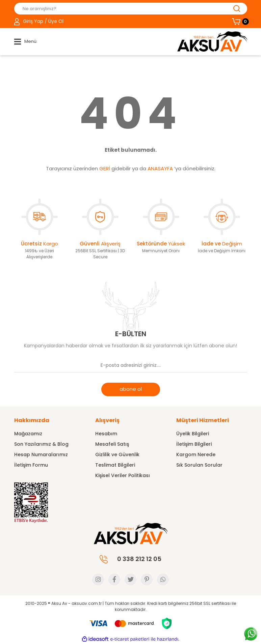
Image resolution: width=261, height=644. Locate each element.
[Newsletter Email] (131, 366)
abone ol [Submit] (131, 389)
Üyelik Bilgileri (193, 434)
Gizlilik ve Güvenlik (117, 455)
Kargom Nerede (196, 455)
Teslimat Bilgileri (115, 465)
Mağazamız (28, 434)
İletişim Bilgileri (194, 444)
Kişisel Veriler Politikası (123, 475)
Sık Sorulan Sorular (199, 465)
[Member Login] (39, 22)
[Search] (131, 9)
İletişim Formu (31, 465)
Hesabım (106, 434)
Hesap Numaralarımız (41, 455)
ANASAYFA (160, 168)
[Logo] (212, 41)
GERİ (105, 168)
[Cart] (240, 22)
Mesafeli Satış (112, 444)
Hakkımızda (32, 420)
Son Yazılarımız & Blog (41, 444)
